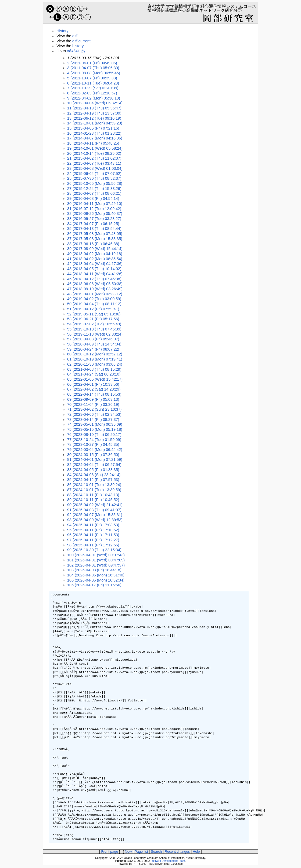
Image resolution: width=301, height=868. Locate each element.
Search (156, 852)
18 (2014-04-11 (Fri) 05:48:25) (93, 143)
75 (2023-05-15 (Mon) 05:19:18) (95, 429)
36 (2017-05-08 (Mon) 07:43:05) (95, 234)
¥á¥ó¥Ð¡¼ (76, 51)
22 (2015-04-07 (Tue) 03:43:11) (94, 163)
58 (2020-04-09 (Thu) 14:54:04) (94, 344)
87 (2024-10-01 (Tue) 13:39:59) (94, 490)
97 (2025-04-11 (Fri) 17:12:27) (93, 540)
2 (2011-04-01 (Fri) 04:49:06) (92, 63)
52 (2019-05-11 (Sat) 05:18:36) (94, 314)
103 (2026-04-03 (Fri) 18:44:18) (94, 570)
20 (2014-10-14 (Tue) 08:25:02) (94, 153)
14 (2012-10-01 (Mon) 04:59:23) (95, 123)
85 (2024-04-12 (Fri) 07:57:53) (93, 480)
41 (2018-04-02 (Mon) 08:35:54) (95, 259)
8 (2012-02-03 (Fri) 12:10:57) (92, 93)
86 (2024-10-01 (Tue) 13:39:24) (94, 485)
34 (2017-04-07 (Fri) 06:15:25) (93, 224)
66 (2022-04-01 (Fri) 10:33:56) (93, 384)
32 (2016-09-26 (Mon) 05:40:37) (95, 214)
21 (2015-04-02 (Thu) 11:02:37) (94, 158)
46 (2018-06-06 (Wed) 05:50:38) (95, 284)
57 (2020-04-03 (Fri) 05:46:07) (93, 339)
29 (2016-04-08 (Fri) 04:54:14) (93, 198)
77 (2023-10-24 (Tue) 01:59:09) (94, 440)
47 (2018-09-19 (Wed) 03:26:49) (95, 289)
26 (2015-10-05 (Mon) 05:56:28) (95, 183)
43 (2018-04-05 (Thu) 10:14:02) (94, 269)
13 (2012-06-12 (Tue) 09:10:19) (94, 118)
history (78, 46)
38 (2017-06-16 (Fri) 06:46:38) (93, 244)
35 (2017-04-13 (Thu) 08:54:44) (94, 229)
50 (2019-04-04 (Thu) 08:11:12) (94, 304)
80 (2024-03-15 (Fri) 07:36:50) (93, 455)
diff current (81, 41)
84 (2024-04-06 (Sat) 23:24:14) (94, 475)
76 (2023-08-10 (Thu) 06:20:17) (94, 435)
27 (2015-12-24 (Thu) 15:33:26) (94, 189)
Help (196, 852)
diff (75, 36)
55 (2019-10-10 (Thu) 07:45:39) (94, 329)
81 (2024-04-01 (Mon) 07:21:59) (95, 459)
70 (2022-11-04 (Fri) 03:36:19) (93, 404)
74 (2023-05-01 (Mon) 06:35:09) (95, 424)
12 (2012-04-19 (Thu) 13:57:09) (94, 113)
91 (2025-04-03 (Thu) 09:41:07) (94, 510)
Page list (141, 852)
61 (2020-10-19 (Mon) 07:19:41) (95, 359)
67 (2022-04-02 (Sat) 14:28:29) (94, 389)
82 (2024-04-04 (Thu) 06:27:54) (94, 465)
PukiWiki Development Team (168, 861)
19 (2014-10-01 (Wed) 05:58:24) (95, 148)
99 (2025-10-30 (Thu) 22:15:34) (94, 550)
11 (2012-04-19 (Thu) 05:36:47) (94, 108)
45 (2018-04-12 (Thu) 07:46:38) (94, 279)
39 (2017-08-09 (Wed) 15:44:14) (95, 249)
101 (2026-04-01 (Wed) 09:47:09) (96, 560)
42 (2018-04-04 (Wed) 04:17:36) (95, 264)
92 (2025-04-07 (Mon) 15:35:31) (95, 515)
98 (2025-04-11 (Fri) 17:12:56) (93, 545)
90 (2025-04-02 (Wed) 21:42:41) (95, 505)
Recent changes (177, 852)
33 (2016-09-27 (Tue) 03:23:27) (94, 219)
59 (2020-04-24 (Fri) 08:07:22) (93, 349)
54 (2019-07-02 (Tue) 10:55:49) (94, 324)
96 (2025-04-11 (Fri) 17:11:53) (93, 535)
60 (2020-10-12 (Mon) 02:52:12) (95, 354)
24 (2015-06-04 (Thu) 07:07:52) (94, 174)
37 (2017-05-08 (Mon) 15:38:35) (95, 239)
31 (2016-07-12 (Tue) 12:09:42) (94, 209)
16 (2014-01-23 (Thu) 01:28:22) (94, 133)
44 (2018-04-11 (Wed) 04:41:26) (95, 274)
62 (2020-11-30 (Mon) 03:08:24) (95, 364)
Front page (110, 852)
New (128, 852)
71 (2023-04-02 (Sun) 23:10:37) (94, 409)
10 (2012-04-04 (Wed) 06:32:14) (95, 103)
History (62, 31)
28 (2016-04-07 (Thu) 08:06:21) (94, 193)
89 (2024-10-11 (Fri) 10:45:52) (93, 500)
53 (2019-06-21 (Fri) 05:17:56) (93, 319)
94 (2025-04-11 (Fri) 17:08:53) (93, 525)
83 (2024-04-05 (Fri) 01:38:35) (93, 470)
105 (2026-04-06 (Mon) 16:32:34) (96, 580)
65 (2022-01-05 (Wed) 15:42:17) (95, 379)
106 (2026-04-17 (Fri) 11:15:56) (94, 585)
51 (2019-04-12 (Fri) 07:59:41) (93, 309)
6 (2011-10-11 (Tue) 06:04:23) (93, 83)
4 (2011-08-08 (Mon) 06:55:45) (94, 73)
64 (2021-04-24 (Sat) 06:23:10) (94, 374)
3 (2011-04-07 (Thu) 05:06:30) (93, 68)
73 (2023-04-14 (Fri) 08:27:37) (93, 420)
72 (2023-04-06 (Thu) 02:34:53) (94, 414)
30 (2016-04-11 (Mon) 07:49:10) (95, 204)
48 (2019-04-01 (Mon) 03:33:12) (95, 294)
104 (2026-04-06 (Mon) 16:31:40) (96, 575)
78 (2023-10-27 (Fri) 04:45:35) (93, 444)
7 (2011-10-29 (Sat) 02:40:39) (93, 88)
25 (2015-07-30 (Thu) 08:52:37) (94, 178)
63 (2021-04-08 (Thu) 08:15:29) (94, 369)
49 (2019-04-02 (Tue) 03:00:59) (94, 299)
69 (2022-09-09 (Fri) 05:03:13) (93, 399)
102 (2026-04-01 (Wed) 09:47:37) (96, 565)
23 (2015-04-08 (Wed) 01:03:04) (95, 168)
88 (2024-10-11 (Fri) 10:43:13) (93, 495)
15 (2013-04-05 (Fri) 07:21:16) (93, 128)
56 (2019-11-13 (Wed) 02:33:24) (95, 334)
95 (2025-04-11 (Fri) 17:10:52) (93, 530)
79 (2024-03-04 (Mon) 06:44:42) (95, 450)
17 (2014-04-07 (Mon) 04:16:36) (95, 138)
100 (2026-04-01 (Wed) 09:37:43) (96, 555)
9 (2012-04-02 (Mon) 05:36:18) (94, 98)
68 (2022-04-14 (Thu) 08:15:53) (94, 394)
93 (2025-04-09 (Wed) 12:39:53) (95, 520)
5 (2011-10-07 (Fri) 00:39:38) (92, 78)
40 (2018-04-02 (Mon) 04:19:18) (95, 254)
